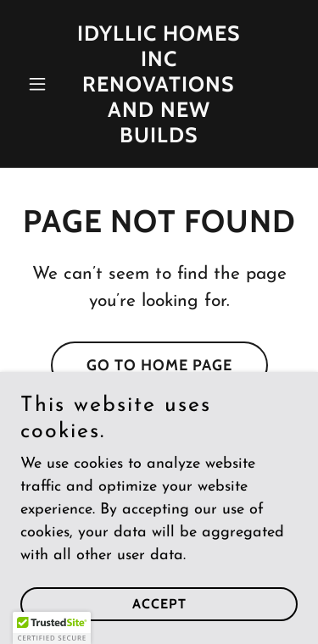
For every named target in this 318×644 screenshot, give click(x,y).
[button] (41, 84)
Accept (159, 604)
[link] (159, 139)
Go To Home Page (159, 365)
